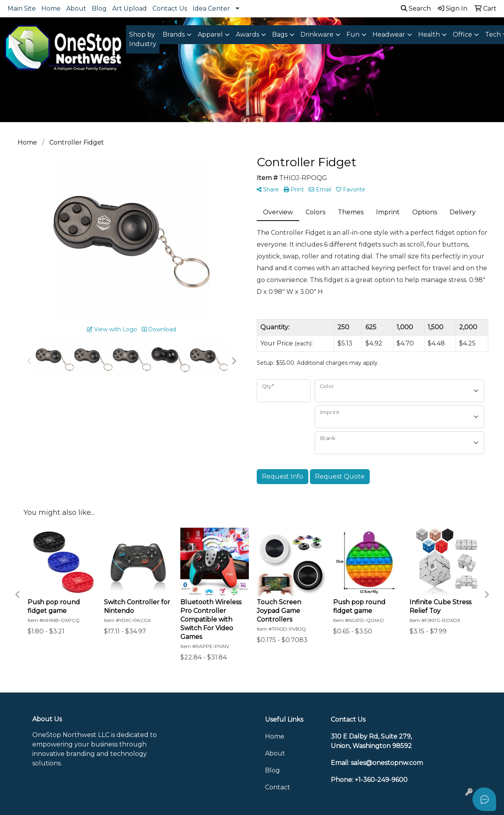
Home (51, 8)
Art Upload (130, 8)
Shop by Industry (143, 39)
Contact (278, 787)
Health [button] (429, 34)
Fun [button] (353, 34)
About (76, 8)
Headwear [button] (389, 34)
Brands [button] (174, 34)
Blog (99, 8)
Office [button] (462, 34)
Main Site (22, 8)
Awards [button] (247, 34)
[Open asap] (484, 799)
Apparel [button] (210, 34)
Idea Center (211, 8)
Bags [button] (280, 34)
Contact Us (170, 8)
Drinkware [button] (317, 34)
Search (416, 8)
